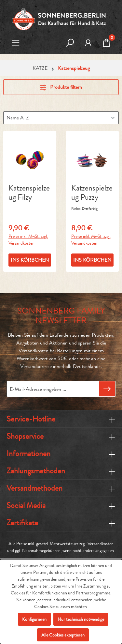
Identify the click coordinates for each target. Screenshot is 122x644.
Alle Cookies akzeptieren (63, 635)
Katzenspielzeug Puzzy (92, 193)
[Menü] (16, 43)
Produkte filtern (61, 87)
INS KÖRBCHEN (30, 260)
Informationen (28, 453)
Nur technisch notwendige (81, 619)
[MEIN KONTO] (88, 43)
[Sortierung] (61, 118)
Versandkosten (101, 544)
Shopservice (25, 436)
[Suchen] (70, 43)
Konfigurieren (34, 619)
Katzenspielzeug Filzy (29, 193)
